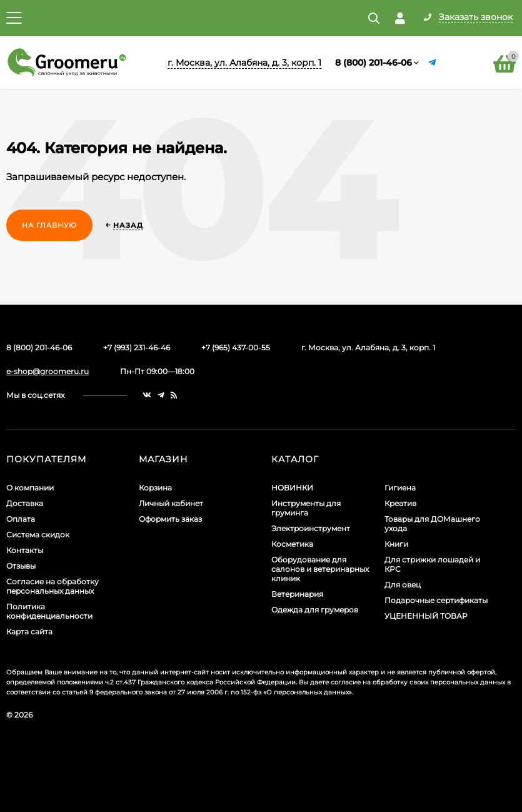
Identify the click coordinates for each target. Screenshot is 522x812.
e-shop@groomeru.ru (48, 371)
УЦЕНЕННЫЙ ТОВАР (426, 616)
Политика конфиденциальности (49, 611)
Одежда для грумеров (315, 610)
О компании (30, 488)
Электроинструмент (311, 528)
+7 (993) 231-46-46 (137, 348)
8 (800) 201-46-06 (374, 63)
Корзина (155, 488)
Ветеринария (297, 594)
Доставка (25, 503)
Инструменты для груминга (306, 508)
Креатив (400, 503)
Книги (396, 544)
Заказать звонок (476, 18)
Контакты (25, 550)
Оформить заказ (170, 519)
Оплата (21, 519)
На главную (49, 225)
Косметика (292, 544)
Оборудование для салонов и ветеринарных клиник (320, 569)
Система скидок (38, 535)
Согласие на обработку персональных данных (53, 586)
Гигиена (400, 488)
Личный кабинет (171, 503)
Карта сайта (29, 632)
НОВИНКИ (292, 488)
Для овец (403, 585)
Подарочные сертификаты (436, 600)
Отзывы (21, 566)
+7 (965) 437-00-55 (236, 348)
